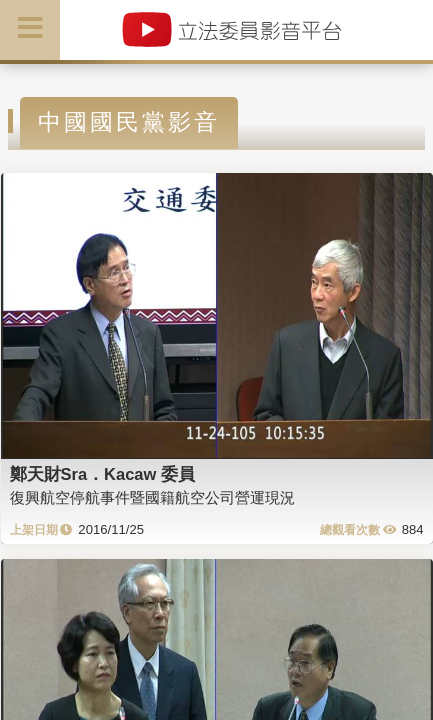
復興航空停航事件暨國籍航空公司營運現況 (152, 497)
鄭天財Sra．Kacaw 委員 (102, 474)
